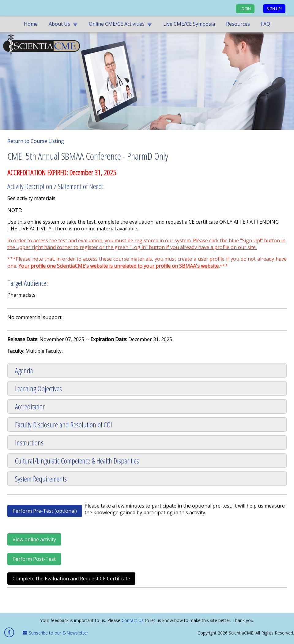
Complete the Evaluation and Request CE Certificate (71, 579)
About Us (59, 24)
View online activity (34, 539)
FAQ (266, 24)
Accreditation (30, 406)
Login (245, 9)
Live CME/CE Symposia (189, 24)
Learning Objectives (38, 388)
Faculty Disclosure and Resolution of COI (64, 424)
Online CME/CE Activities (117, 24)
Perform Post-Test (34, 559)
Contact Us (133, 620)
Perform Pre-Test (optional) (45, 511)
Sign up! (274, 9)
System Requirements (41, 479)
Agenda (24, 370)
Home (31, 24)
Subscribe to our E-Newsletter (55, 633)
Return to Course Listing (36, 141)
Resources (238, 24)
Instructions (29, 443)
